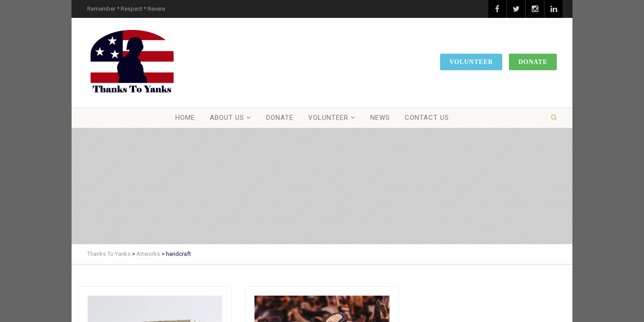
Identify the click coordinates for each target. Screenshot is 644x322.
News (380, 118)
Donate (533, 62)
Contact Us (427, 118)
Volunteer (471, 62)
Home (185, 118)
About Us (227, 118)
